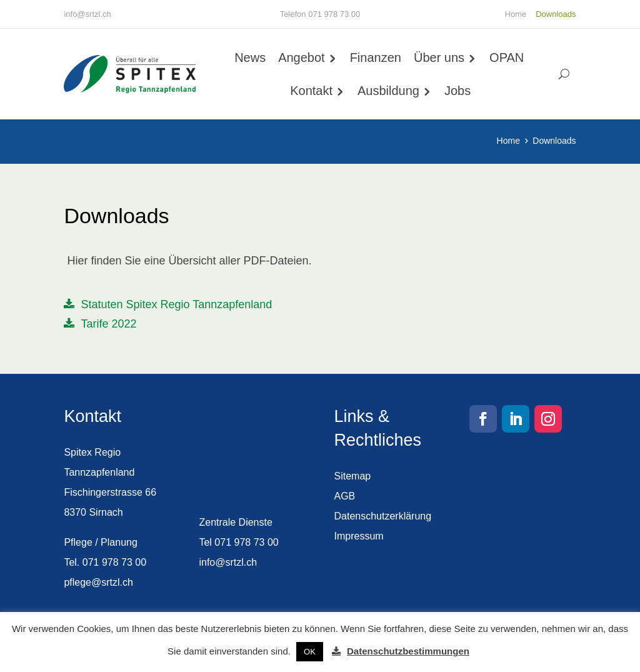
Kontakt (312, 91)
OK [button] (310, 652)
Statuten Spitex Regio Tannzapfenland (176, 307)
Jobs (459, 91)
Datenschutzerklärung (383, 516)
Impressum (359, 536)
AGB (345, 496)
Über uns (440, 58)
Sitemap (353, 476)
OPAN (508, 58)
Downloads (556, 14)
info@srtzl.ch (87, 14)
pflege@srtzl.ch (98, 582)
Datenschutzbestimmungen (408, 651)
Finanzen (376, 58)
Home (516, 14)
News (251, 58)
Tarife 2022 (108, 326)
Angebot (303, 58)
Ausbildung (390, 91)
